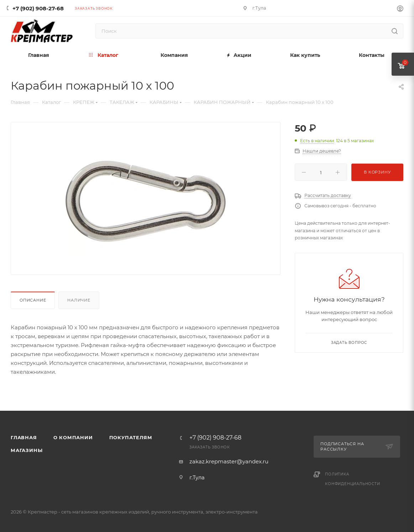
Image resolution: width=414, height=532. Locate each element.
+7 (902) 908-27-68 (38, 8)
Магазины (27, 450)
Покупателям (131, 437)
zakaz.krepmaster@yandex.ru (229, 461)
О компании (73, 437)
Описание (33, 300)
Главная (24, 437)
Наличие (79, 300)
